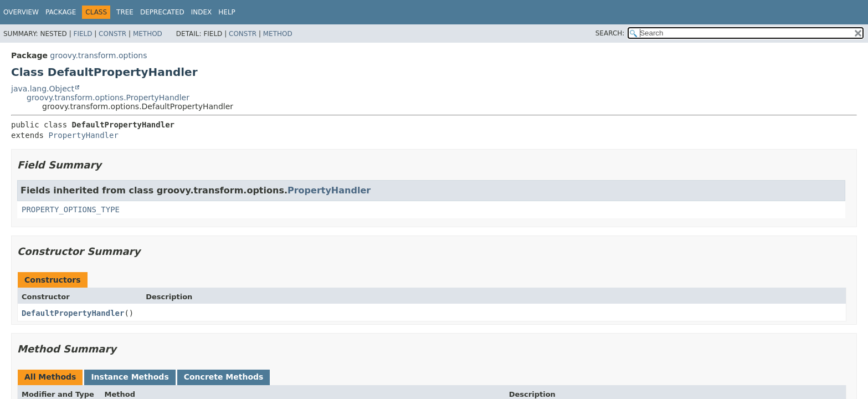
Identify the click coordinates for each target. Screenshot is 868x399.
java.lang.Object (43, 89)
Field (83, 34)
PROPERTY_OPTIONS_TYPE (71, 209)
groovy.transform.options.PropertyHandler (108, 98)
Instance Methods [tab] (130, 377)
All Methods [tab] (50, 377)
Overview (21, 12)
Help (227, 12)
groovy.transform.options (98, 55)
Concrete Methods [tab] (224, 377)
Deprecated (162, 12)
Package (61, 12)
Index (202, 12)
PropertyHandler (83, 135)
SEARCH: (610, 33)
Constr (112, 34)
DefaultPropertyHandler (73, 313)
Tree (125, 12)
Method (148, 34)
